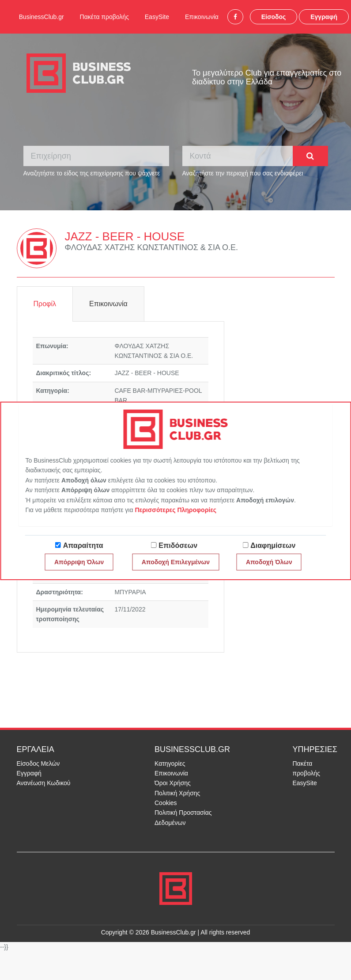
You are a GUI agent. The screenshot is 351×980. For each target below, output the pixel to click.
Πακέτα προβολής (104, 17)
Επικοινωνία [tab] (108, 304)
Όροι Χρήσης (173, 783)
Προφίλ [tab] (45, 304)
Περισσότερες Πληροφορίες (175, 510)
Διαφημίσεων (273, 545)
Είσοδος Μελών (38, 763)
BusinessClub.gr (42, 17)
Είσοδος (274, 17)
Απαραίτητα (83, 545)
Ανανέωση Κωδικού (44, 783)
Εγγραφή (324, 17)
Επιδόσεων (178, 545)
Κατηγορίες (170, 763)
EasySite (157, 17)
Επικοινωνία (202, 17)
